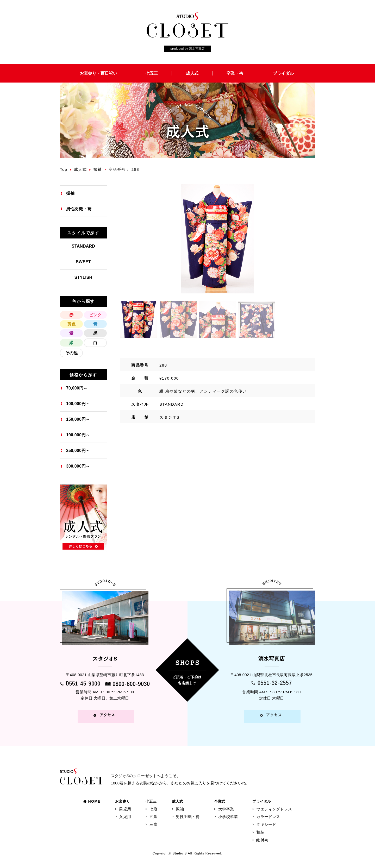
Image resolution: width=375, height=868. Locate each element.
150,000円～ (78, 419)
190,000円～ (78, 435)
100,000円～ (78, 404)
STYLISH (83, 277)
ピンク (95, 315)
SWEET (83, 262)
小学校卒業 (228, 817)
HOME (92, 801)
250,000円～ (78, 451)
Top (64, 169)
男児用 (125, 809)
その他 (71, 353)
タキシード (266, 824)
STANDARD (83, 246)
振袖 (98, 169)
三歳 (153, 824)
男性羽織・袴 (79, 209)
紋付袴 (262, 840)
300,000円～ (78, 466)
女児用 (125, 817)
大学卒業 (226, 809)
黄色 (71, 324)
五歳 (153, 817)
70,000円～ (77, 388)
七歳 (153, 809)
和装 (260, 832)
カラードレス (268, 817)
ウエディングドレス (274, 809)
